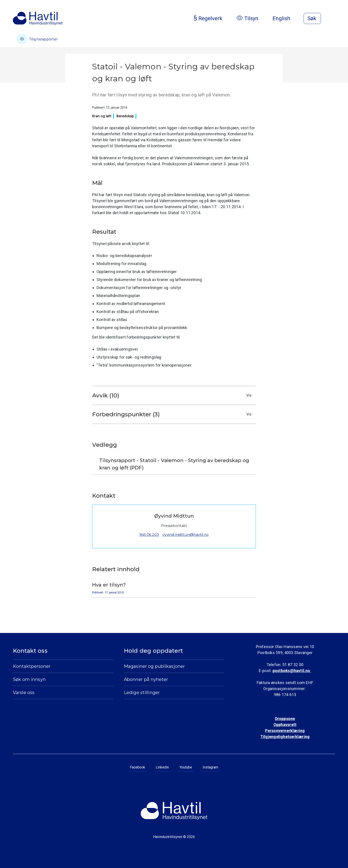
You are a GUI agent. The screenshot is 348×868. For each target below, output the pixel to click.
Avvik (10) (173, 395)
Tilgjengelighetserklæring (285, 737)
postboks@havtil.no (292, 671)
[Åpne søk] (312, 18)
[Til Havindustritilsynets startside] (38, 18)
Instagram (210, 767)
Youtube (186, 767)
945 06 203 (149, 535)
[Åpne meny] (332, 19)
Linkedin (162, 767)
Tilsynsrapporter (37, 39)
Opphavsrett (285, 725)
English (285, 18)
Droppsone (285, 719)
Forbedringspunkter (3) (173, 414)
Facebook (137, 767)
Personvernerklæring (285, 731)
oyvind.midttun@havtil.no (186, 535)
